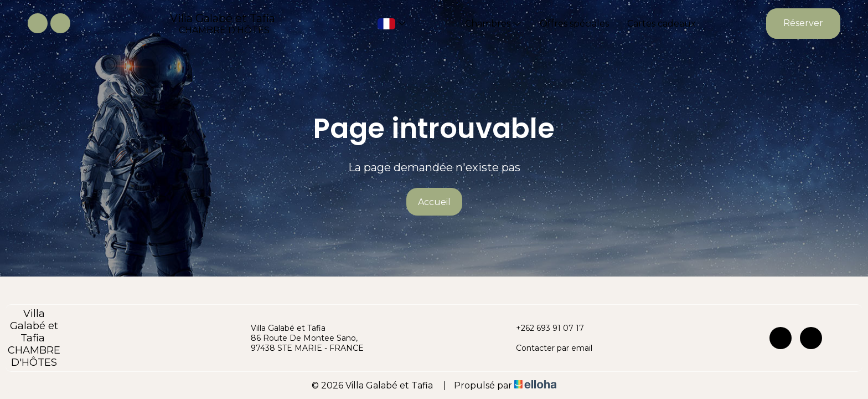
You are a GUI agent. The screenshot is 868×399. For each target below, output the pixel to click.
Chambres (493, 24)
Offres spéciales (574, 24)
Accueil (434, 202)
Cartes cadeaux (662, 24)
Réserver (803, 23)
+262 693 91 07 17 (544, 328)
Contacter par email (548, 348)
